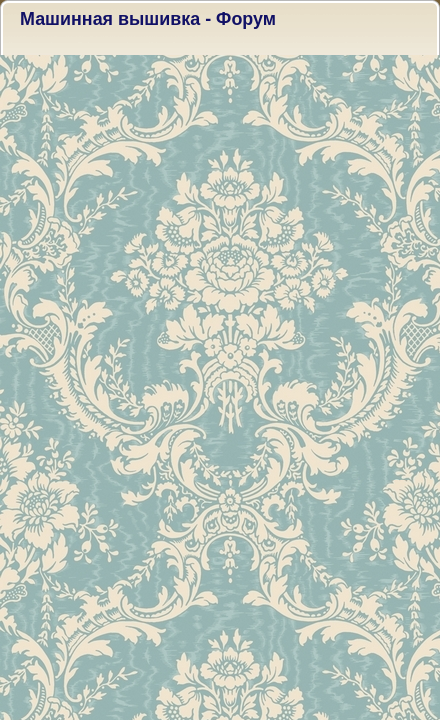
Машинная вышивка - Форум (148, 19)
